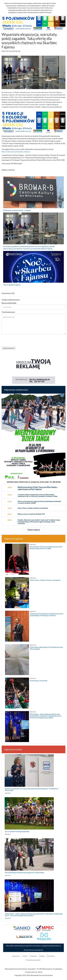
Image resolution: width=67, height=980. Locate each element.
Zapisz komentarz (9, 348)
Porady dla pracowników (34, 960)
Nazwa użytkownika (9, 303)
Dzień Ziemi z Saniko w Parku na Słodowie (45, 580)
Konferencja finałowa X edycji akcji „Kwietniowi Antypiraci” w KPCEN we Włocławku (32, 790)
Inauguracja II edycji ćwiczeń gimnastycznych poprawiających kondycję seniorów (47, 615)
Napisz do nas (16, 956)
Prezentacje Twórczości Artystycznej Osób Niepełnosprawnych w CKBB (46, 548)
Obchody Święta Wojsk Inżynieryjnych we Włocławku (25, 873)
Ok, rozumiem (52, 21)
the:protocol (51, 956)
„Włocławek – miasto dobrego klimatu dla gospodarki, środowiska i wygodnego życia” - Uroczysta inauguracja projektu (34, 915)
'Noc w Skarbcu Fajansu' (12, 285)
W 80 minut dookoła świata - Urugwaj (17, 210)
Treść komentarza (8, 312)
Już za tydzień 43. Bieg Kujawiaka (17, 831)
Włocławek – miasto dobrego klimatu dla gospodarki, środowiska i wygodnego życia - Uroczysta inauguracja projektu (46, 716)
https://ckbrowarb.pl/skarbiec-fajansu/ (16, 152)
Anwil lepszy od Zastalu (39, 681)
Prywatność (34, 956)
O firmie (25, 956)
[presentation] (18, 340)
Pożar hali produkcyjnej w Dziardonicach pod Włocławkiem (46, 648)
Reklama (43, 956)
